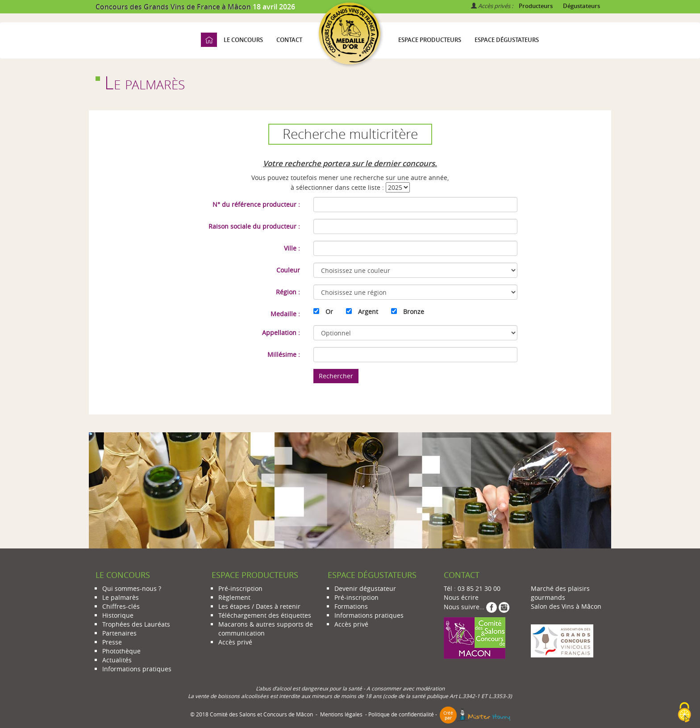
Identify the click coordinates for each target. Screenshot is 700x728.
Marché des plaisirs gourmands (560, 593)
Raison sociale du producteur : (254, 226)
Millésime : (284, 354)
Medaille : (285, 314)
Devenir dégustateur (365, 588)
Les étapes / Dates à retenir (259, 606)
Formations (351, 606)
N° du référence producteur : (256, 204)
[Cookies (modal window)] (684, 713)
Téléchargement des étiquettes (265, 615)
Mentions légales (341, 714)
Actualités (117, 660)
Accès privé (235, 642)
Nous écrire (461, 597)
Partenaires (119, 633)
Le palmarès (121, 597)
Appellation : (281, 333)
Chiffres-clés (121, 606)
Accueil (209, 40)
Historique (118, 615)
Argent (368, 312)
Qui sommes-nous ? (132, 588)
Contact (289, 40)
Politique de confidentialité (401, 714)
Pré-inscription (240, 588)
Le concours (243, 40)
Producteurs (536, 6)
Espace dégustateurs (507, 40)
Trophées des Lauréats (136, 624)
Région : (288, 292)
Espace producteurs (430, 40)
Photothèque (121, 651)
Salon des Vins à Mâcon (566, 606)
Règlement (234, 597)
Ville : (292, 248)
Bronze (414, 312)
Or (329, 312)
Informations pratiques (137, 669)
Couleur (288, 270)
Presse (112, 642)
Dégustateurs (581, 6)
